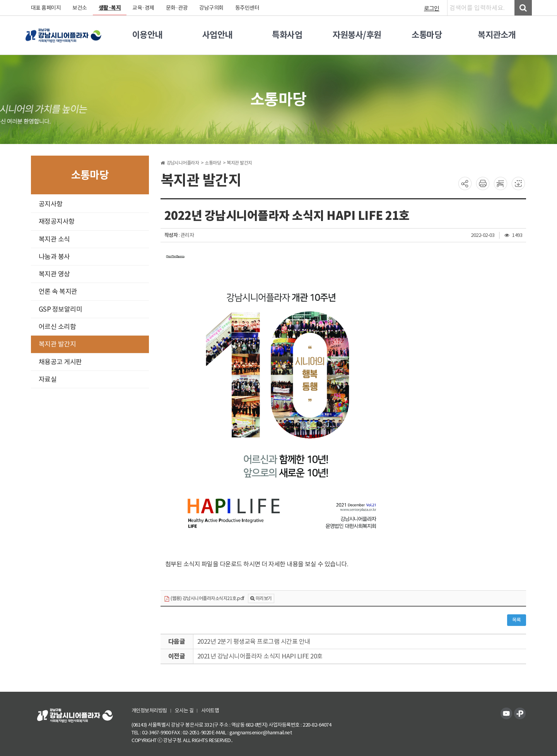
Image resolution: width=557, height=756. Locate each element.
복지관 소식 (54, 239)
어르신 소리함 (57, 327)
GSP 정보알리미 (61, 309)
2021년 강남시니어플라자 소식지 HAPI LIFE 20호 (260, 656)
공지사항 (51, 204)
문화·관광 (177, 8)
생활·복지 (110, 8)
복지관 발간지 (57, 344)
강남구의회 (212, 8)
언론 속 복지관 (58, 291)
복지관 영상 (54, 274)
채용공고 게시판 (60, 362)
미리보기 (264, 598)
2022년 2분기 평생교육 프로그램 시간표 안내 (254, 641)
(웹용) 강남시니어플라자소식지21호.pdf (204, 599)
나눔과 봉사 (54, 257)
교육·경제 (144, 8)
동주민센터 (247, 8)
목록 (517, 620)
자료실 (48, 379)
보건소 (80, 8)
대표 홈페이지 (46, 8)
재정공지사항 (57, 221)
